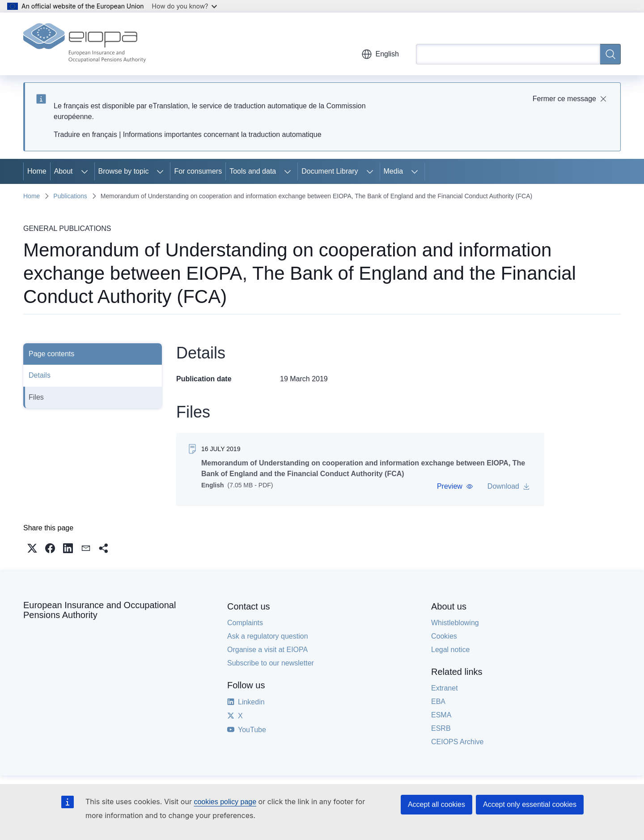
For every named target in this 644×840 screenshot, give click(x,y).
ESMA (441, 715)
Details (40, 375)
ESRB (441, 728)
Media (394, 171)
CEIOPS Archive (457, 742)
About (64, 171)
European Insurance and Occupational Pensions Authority (100, 610)
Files (36, 397)
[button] (455, 486)
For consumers (198, 171)
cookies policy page (225, 802)
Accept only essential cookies (530, 804)
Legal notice (450, 650)
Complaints (245, 623)
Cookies (444, 636)
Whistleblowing (455, 623)
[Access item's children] (85, 171)
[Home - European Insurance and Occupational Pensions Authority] (85, 44)
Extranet (445, 688)
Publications (70, 196)
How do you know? (185, 6)
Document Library (330, 171)
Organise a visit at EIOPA (267, 650)
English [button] (380, 54)
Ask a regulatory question (268, 636)
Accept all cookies (436, 804)
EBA (438, 701)
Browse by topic (124, 171)
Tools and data (253, 171)
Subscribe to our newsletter (271, 663)
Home (37, 171)
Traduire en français (85, 134)
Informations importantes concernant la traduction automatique (222, 134)
